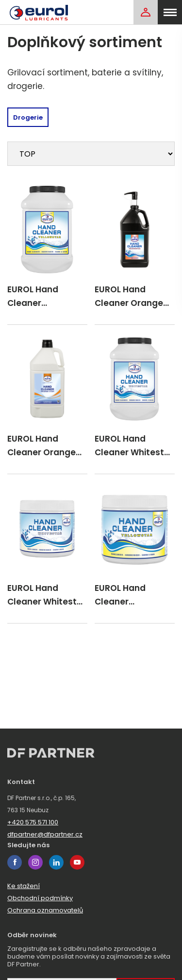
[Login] (146, 12)
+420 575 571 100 (33, 822)
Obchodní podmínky (40, 898)
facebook (15, 862)
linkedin (56, 862)
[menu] (170, 12)
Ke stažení (24, 886)
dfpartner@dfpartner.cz (45, 834)
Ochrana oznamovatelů (45, 910)
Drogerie (28, 117)
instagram (35, 862)
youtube (77, 862)
